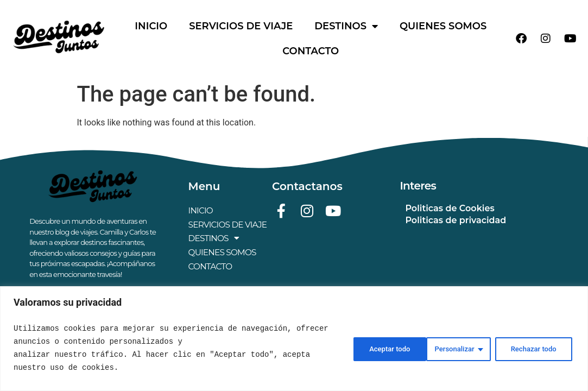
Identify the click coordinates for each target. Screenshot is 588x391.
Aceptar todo (537, 348)
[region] (294, 339)
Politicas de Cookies (450, 208)
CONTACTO (311, 51)
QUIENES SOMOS (443, 26)
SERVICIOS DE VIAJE (241, 26)
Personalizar (372, 348)
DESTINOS (346, 26)
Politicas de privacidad (456, 220)
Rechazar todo (454, 348)
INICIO (151, 26)
